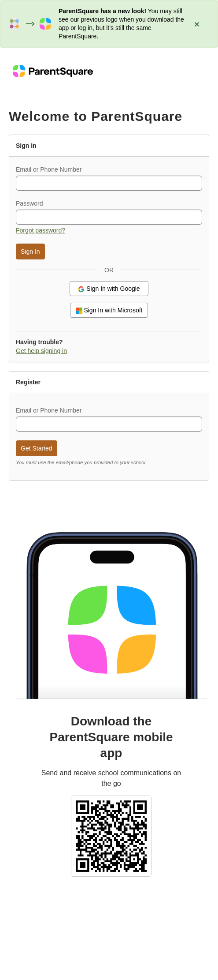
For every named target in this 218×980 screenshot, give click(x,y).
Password (29, 203)
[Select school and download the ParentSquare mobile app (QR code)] (111, 835)
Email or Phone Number (49, 169)
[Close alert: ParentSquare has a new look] (197, 24)
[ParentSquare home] (53, 71)
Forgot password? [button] (41, 230)
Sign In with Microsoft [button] (109, 310)
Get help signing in (41, 351)
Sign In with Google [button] (109, 289)
